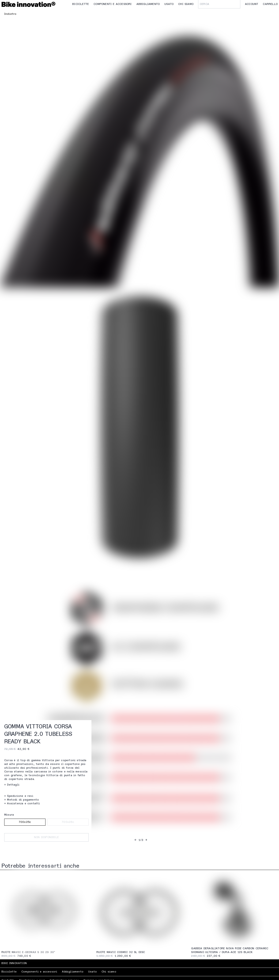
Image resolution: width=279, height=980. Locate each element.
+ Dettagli (12, 785)
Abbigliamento (148, 4)
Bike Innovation (14, 963)
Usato (169, 4)
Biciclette (81, 4)
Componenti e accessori (113, 4)
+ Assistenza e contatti (22, 804)
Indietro (10, 14)
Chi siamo (186, 4)
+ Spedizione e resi (19, 796)
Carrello (270, 4)
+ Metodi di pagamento (22, 800)
